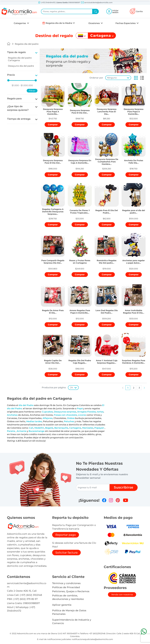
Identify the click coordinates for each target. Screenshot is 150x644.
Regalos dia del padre (27, 44)
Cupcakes (47, 412)
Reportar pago (66, 535)
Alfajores (48, 418)
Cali (31, 428)
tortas (100, 412)
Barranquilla (61, 428)
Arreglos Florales (87, 412)
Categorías (20, 23)
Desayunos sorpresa (65, 412)
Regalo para (14, 98)
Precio (11, 75)
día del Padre (26, 405)
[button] (135, 78)
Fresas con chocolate (65, 415)
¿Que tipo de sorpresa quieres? (18, 108)
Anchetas (12, 415)
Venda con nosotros (122, 595)
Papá (80, 408)
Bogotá (49, 428)
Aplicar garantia (62, 605)
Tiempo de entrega (19, 119)
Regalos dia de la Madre (59, 23)
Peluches (69, 421)
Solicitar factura (66, 553)
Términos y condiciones (66, 583)
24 (72, 387)
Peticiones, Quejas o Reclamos (71, 591)
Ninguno (112, 78)
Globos (71, 418)
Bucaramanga (37, 431)
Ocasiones (94, 23)
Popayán (99, 428)
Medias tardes (34, 421)
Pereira (11, 431)
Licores (82, 415)
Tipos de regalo (16, 52)
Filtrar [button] (32, 91)
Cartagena (75, 428)
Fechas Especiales (126, 23)
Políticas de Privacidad (66, 587)
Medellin (39, 428)
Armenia (22, 431)
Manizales (88, 428)
